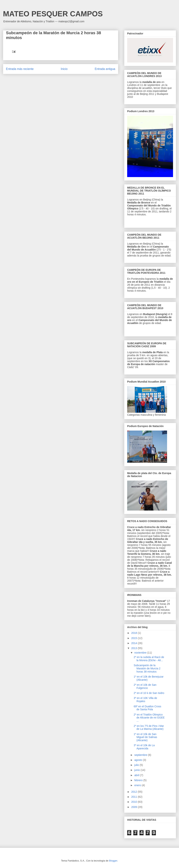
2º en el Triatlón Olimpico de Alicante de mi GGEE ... (149, 718)
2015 (135, 638)
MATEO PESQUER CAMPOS (53, 14)
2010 (135, 802)
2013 (135, 648)
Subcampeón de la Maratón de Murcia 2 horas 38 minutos (147, 668)
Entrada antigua (105, 69)
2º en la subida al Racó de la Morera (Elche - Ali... (149, 659)
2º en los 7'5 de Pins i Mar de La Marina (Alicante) (149, 727)
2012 (135, 792)
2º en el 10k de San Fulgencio (145, 686)
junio (137, 770)
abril (137, 775)
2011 (135, 797)
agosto (139, 760)
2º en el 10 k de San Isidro (149, 693)
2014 (135, 643)
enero (138, 785)
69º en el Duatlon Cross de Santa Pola (147, 708)
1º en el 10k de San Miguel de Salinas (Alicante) (145, 737)
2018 (135, 633)
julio (137, 765)
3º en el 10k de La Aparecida (144, 747)
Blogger (113, 861)
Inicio (64, 69)
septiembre (141, 755)
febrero (139, 780)
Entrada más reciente (20, 69)
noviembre (141, 653)
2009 (135, 807)
